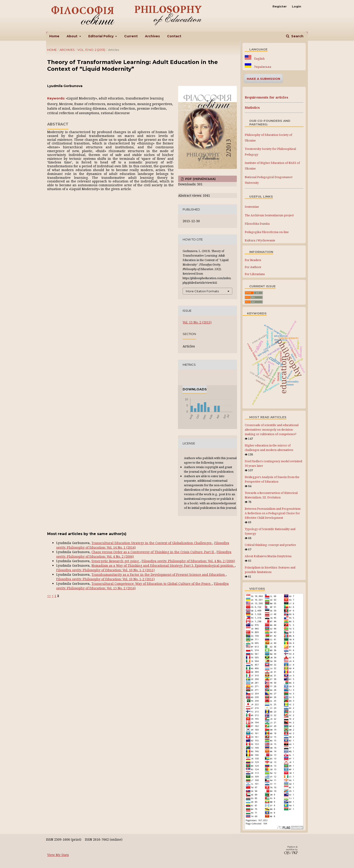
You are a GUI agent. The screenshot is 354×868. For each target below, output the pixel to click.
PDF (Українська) (200, 179)
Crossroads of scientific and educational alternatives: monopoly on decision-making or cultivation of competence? (272, 430)
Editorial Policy (101, 36)
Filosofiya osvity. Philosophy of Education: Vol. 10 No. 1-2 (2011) (105, 570)
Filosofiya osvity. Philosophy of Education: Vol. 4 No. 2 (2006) (188, 561)
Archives (152, 36)
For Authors (253, 267)
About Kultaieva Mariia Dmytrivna (268, 556)
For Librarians (255, 274)
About (72, 36)
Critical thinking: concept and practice (270, 545)
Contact (174, 36)
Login (297, 6)
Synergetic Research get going (116, 561)
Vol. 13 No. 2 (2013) (91, 50)
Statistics (252, 107)
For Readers (253, 260)
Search (297, 36)
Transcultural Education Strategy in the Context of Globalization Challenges (152, 543)
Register (280, 6)
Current (131, 36)
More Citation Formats (202, 291)
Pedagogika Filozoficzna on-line (267, 232)
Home (54, 36)
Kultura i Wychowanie (260, 240)
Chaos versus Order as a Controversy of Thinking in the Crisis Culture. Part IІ (153, 552)
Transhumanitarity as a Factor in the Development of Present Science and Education (159, 574)
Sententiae (252, 207)
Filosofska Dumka (257, 224)
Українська (262, 67)
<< (49, 596)
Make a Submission (263, 79)
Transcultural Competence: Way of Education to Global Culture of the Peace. (152, 584)
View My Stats (58, 855)
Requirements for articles (267, 97)
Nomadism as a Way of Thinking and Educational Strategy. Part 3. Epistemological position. (163, 565)
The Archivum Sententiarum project (269, 215)
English (259, 59)
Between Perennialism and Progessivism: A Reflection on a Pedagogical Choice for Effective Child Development (273, 513)
